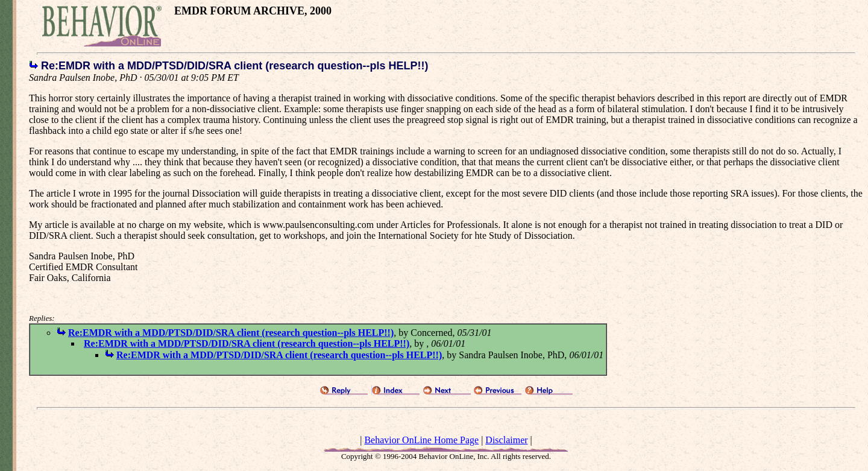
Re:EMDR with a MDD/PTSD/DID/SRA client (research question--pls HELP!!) (231, 333)
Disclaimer (506, 440)
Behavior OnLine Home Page (421, 440)
